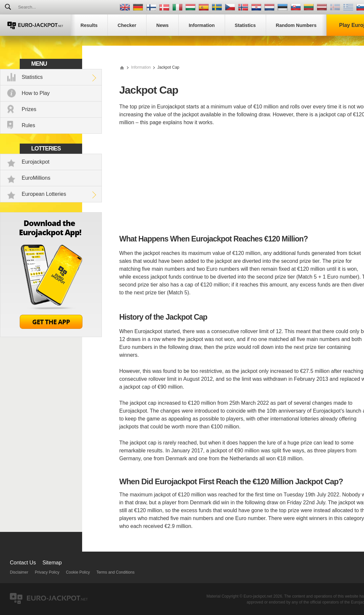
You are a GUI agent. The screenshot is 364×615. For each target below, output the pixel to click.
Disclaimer (19, 572)
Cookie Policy (78, 572)
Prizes (29, 109)
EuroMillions (36, 178)
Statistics (32, 77)
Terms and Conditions (115, 572)
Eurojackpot (36, 162)
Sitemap (52, 563)
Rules (28, 125)
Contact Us (23, 563)
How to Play (36, 93)
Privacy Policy (47, 572)
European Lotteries (44, 194)
